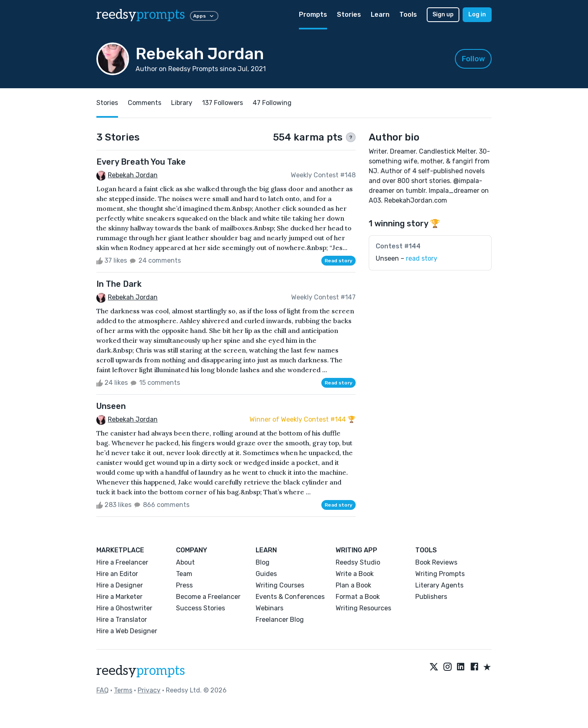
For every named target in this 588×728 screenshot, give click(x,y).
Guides (266, 574)
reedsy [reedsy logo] (141, 15)
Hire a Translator (122, 620)
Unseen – (406, 258)
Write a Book (355, 574)
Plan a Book (353, 585)
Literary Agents (439, 585)
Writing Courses (280, 585)
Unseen (111, 406)
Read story (339, 261)
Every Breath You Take (141, 162)
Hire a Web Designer (127, 631)
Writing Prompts (440, 574)
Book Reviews (436, 562)
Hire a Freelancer (122, 562)
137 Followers (223, 103)
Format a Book (358, 597)
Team (184, 574)
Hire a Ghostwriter (124, 608)
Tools (408, 15)
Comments (145, 103)
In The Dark (119, 284)
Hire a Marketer (119, 597)
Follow (473, 59)
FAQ (102, 690)
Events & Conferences (290, 597)
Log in (477, 15)
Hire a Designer (120, 585)
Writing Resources (363, 608)
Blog (263, 562)
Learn (380, 15)
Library (182, 103)
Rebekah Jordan (133, 175)
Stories (349, 15)
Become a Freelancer (208, 597)
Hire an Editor (117, 574)
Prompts (313, 15)
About (185, 562)
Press (184, 585)
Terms (123, 690)
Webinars (269, 608)
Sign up (443, 15)
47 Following (272, 103)
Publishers (431, 597)
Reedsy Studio (358, 562)
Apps (204, 16)
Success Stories (200, 608)
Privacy (149, 690)
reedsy (141, 671)
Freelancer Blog (280, 620)
